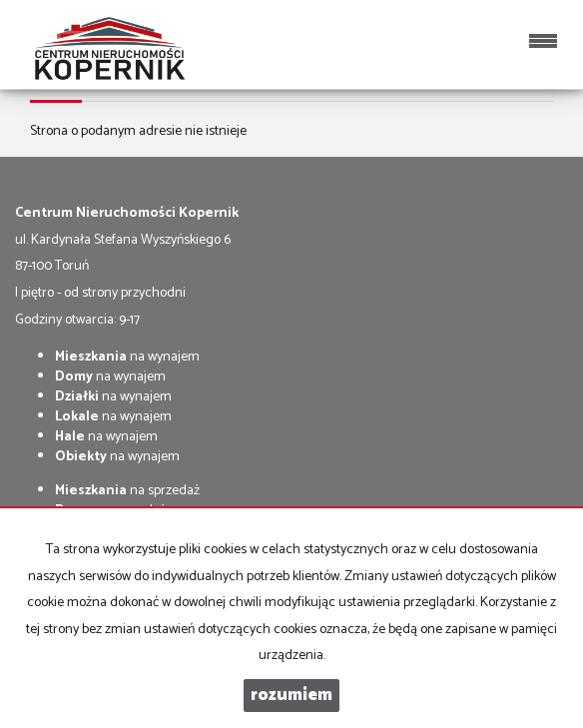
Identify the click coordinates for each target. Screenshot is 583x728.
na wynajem (127, 357)
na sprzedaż (127, 491)
